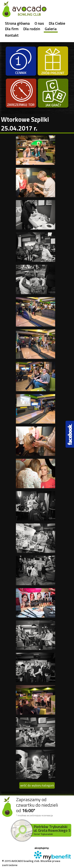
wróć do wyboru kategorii (37, 785)
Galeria (51, 29)
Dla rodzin (32, 29)
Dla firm (12, 29)
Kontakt (12, 35)
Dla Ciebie (57, 23)
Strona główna (17, 23)
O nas (39, 23)
